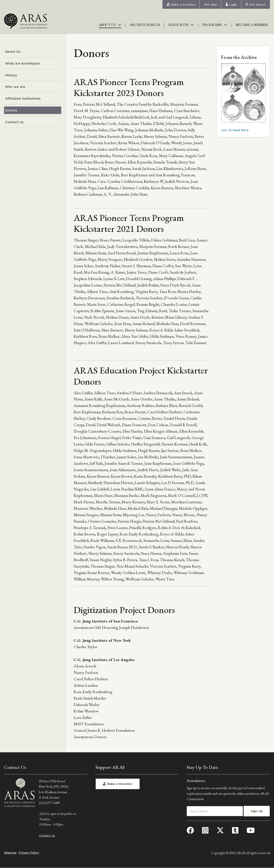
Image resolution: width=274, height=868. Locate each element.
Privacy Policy (29, 853)
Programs (215, 25)
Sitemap (10, 853)
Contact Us (14, 122)
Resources (181, 25)
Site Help (210, 4)
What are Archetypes (23, 63)
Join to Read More (235, 130)
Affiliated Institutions (23, 98)
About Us (110, 25)
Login (231, 4)
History (11, 75)
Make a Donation (181, 4)
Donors (11, 110)
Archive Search (145, 25)
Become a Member (252, 25)
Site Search (256, 4)
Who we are (15, 87)
